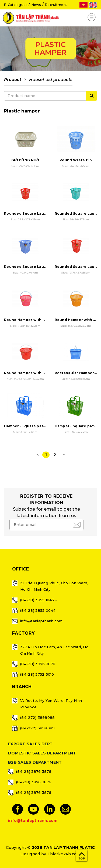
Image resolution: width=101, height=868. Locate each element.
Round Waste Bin (76, 160)
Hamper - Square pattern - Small (34, 426)
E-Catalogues (16, 5)
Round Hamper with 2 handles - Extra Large (45, 373)
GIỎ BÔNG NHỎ (25, 160)
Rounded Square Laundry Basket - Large (42, 267)
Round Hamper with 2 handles (33, 320)
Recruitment (56, 5)
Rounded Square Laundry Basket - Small (42, 213)
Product (13, 79)
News (36, 5)
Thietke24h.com (64, 854)
